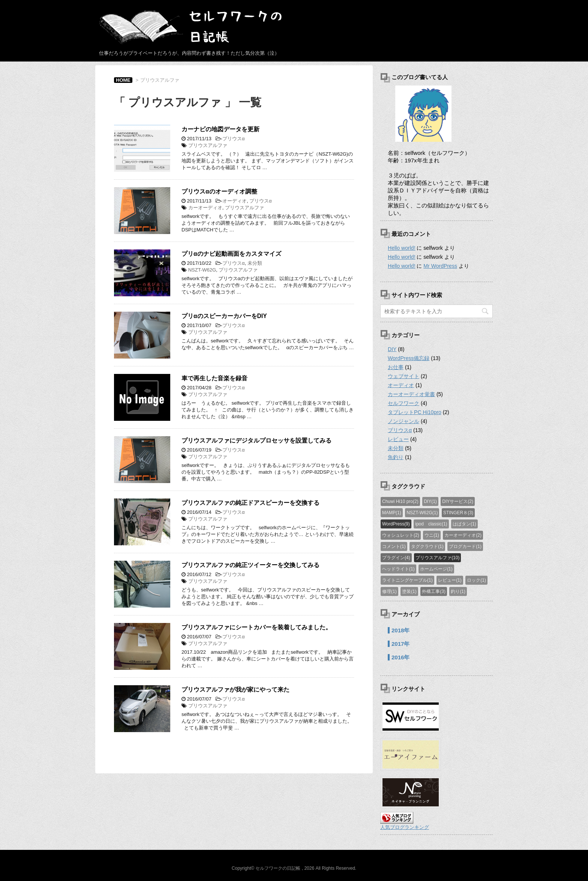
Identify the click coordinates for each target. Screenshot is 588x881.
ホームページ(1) (436, 569)
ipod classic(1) (431, 524)
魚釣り (396, 457)
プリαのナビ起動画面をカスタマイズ (231, 254)
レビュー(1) (450, 580)
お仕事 (396, 367)
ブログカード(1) (465, 546)
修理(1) (389, 591)
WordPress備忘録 (409, 358)
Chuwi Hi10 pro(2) (400, 501)
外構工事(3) (434, 591)
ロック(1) (476, 580)
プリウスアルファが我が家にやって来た (235, 690)
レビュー (398, 439)
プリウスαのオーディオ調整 (219, 191)
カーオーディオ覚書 (411, 394)
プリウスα (234, 139)
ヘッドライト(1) (398, 569)
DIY (392, 349)
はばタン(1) (464, 524)
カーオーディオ (205, 208)
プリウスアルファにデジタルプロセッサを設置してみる (256, 441)
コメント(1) (394, 546)
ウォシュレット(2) (401, 535)
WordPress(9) (396, 524)
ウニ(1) (432, 535)
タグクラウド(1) (427, 546)
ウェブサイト (403, 376)
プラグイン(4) (396, 558)
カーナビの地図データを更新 (220, 129)
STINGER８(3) (458, 513)
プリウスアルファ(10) (437, 558)
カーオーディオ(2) (463, 535)
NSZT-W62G (202, 270)
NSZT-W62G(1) (422, 513)
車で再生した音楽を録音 (214, 378)
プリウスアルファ (208, 145)
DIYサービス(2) (458, 501)
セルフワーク (403, 403)
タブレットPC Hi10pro (414, 412)
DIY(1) (430, 501)
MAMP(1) (392, 513)
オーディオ (235, 201)
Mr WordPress (440, 266)
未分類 (255, 263)
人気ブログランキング (405, 827)
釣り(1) (458, 591)
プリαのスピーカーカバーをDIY (224, 316)
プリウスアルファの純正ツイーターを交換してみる (250, 565)
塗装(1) (409, 591)
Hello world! (401, 248)
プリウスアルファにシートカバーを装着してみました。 (256, 627)
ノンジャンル (403, 421)
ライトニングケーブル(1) (407, 580)
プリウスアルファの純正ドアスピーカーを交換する (250, 503)
